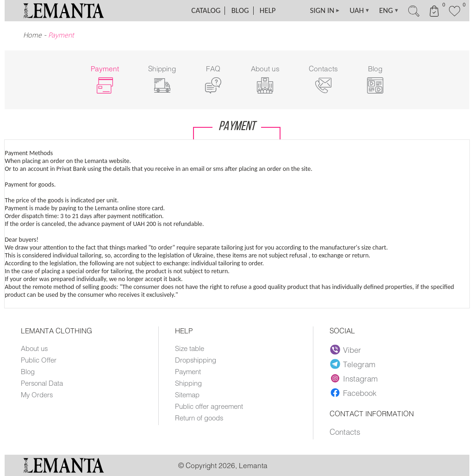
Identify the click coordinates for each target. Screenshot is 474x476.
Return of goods (199, 418)
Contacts (345, 432)
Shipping (188, 383)
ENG (389, 11)
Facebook (353, 393)
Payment (188, 371)
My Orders (37, 395)
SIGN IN (325, 11)
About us (34, 348)
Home (32, 35)
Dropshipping (196, 360)
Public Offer (39, 360)
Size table (190, 348)
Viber (346, 350)
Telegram (353, 364)
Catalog (206, 10)
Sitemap (187, 395)
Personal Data (42, 383)
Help (268, 10)
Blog (240, 10)
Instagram (354, 379)
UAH (360, 11)
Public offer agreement (209, 406)
